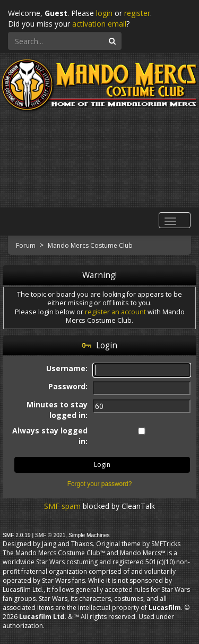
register (137, 13)
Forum (27, 245)
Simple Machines (89, 535)
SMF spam (62, 506)
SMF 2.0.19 (17, 535)
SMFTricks (166, 544)
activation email (99, 24)
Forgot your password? (100, 484)
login (104, 13)
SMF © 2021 (50, 535)
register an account (115, 312)
